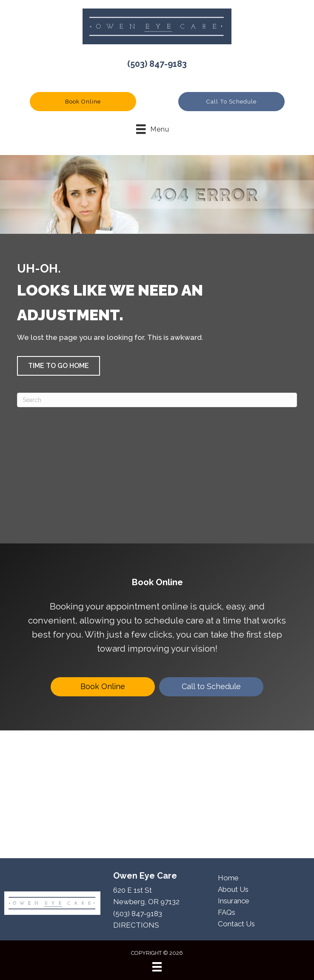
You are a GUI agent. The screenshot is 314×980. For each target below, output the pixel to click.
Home (228, 878)
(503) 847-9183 (157, 64)
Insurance (234, 901)
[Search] (157, 400)
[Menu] (157, 967)
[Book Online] (103, 687)
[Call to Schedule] (211, 687)
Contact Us (236, 924)
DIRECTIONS (136, 925)
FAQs (227, 912)
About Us (233, 889)
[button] (83, 102)
